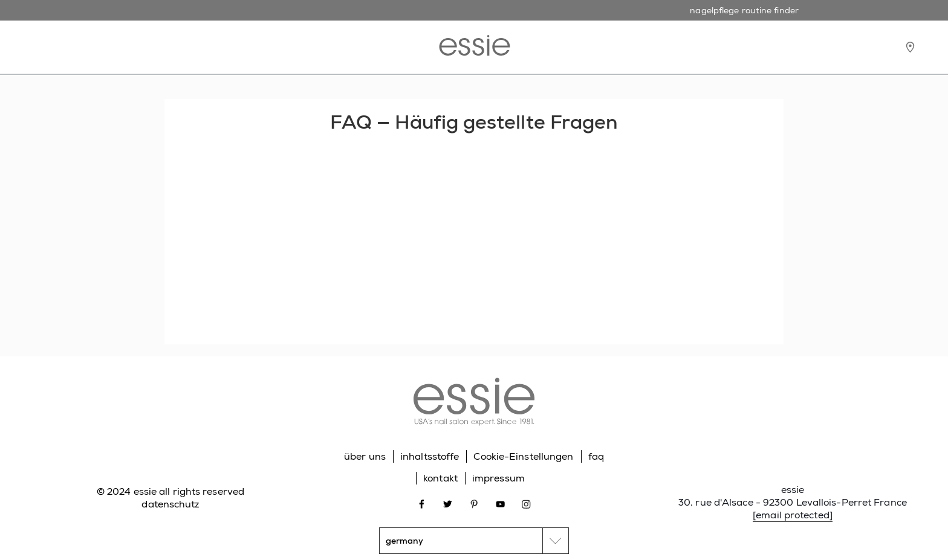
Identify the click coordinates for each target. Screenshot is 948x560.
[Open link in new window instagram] (526, 503)
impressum (498, 478)
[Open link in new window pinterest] (474, 503)
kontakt (440, 478)
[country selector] (474, 541)
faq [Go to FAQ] (596, 456)
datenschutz (170, 504)
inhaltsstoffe (430, 456)
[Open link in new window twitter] (448, 503)
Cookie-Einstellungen (523, 456)
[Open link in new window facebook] (422, 503)
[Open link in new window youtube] (500, 503)
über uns (365, 456)
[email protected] (793, 515)
